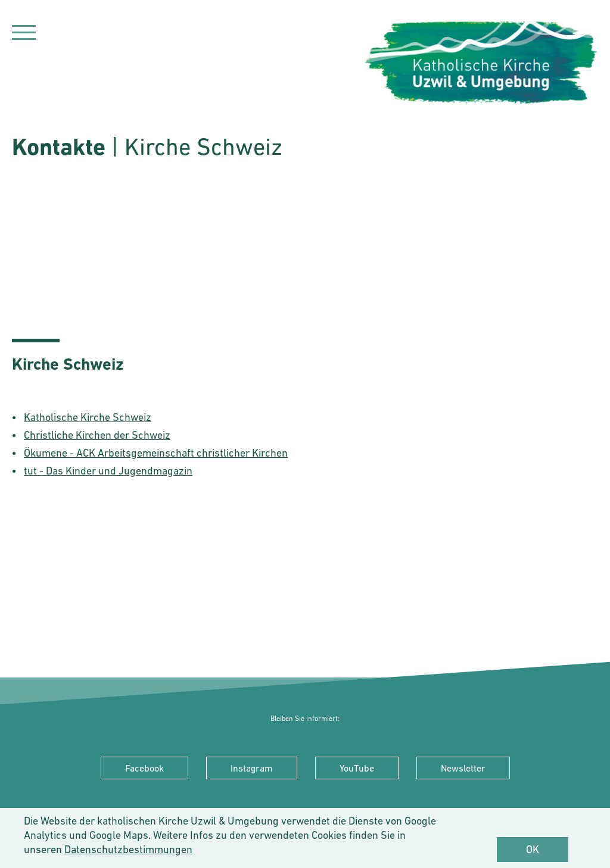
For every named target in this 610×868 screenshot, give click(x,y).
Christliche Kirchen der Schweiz (97, 435)
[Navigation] (24, 34)
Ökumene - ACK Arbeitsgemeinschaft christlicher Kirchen (156, 453)
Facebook (144, 768)
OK (533, 849)
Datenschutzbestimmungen (128, 849)
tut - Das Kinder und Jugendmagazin (108, 471)
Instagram (252, 768)
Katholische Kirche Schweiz (88, 417)
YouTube (357, 768)
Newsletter (463, 768)
